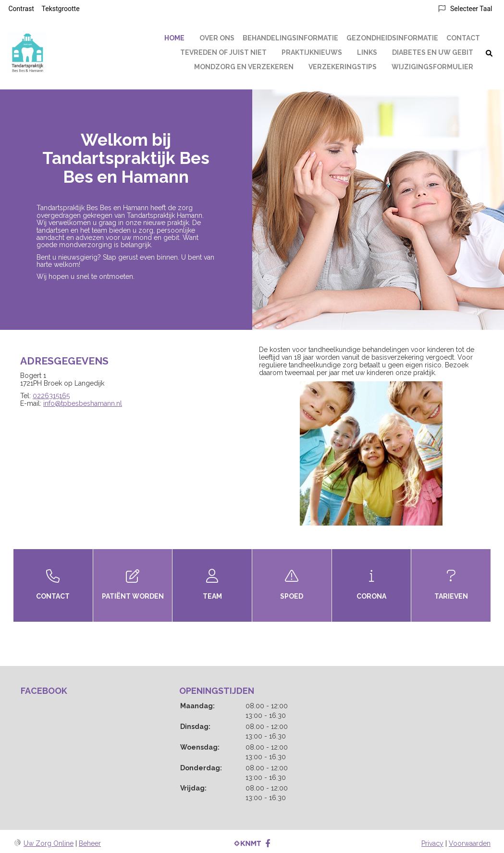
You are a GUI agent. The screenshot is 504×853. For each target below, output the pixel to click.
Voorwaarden (470, 843)
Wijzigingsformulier (432, 67)
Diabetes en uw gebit (433, 52)
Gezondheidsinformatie (392, 38)
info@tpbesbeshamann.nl (83, 403)
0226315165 (51, 396)
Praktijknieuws (312, 52)
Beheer (90, 843)
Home (174, 38)
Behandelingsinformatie (290, 38)
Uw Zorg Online (49, 843)
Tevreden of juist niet (223, 52)
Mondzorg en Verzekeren (244, 67)
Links (367, 52)
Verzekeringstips (343, 67)
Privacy (432, 843)
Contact (463, 38)
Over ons (217, 38)
